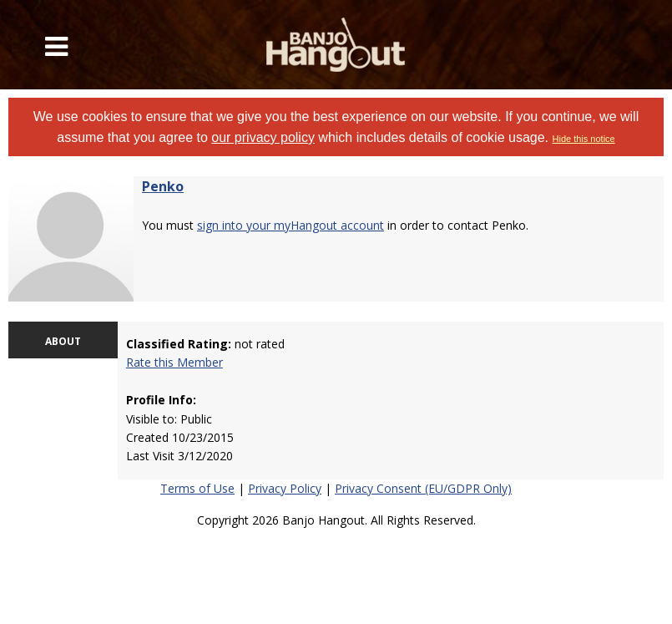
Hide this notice (584, 139)
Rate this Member (174, 362)
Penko (163, 186)
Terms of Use (197, 488)
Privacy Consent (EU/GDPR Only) (423, 488)
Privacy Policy (285, 488)
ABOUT (63, 341)
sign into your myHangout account (291, 225)
